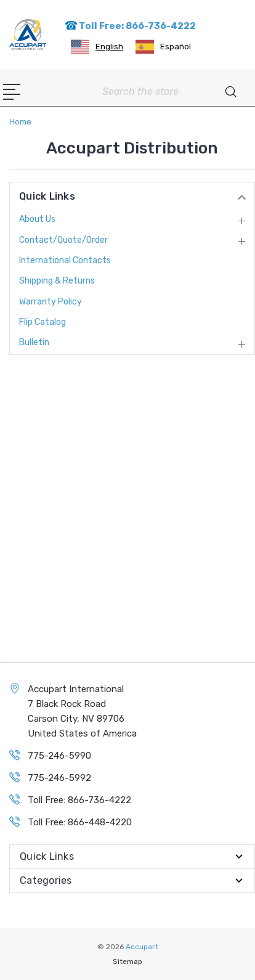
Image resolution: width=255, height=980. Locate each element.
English (97, 47)
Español (163, 47)
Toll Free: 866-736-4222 (130, 26)
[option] (163, 47)
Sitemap (127, 962)
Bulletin (34, 342)
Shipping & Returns (57, 281)
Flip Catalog (42, 322)
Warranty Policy (51, 302)
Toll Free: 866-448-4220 (80, 822)
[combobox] (97, 47)
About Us (37, 219)
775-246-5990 (59, 756)
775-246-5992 (59, 778)
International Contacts (65, 260)
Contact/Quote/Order (63, 240)
